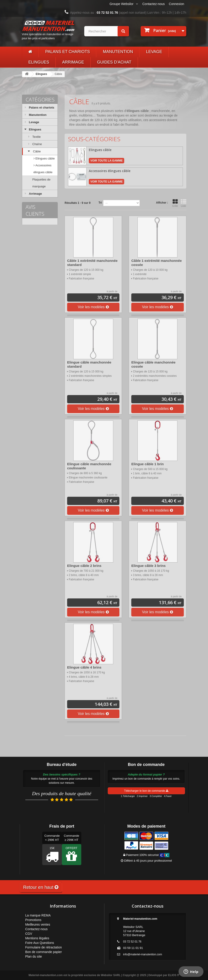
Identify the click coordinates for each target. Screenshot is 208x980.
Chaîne (37, 144)
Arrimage (73, 62)
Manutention (118, 52)
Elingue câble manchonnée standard (89, 364)
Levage (154, 52)
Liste (184, 203)
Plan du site (34, 956)
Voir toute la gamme (107, 161)
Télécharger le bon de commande (146, 791)
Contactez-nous (154, 4)
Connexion (177, 4)
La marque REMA (38, 915)
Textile (37, 137)
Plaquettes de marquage (42, 183)
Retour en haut (41, 887)
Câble (37, 151)
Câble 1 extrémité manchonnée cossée (157, 263)
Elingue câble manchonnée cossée (153, 364)
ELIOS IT (174, 975)
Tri (100, 203)
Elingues (39, 62)
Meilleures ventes (38, 924)
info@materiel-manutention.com (142, 954)
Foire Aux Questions (40, 943)
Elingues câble (45, 158)
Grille (175, 203)
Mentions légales (37, 938)
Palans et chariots (67, 52)
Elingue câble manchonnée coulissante (89, 466)
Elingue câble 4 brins (84, 667)
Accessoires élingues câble (43, 169)
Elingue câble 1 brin (147, 464)
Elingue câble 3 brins (148, 566)
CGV (29, 934)
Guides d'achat (114, 62)
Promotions (33, 920)
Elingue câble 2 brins (84, 566)
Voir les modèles (93, 307)
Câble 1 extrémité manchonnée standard (92, 263)
